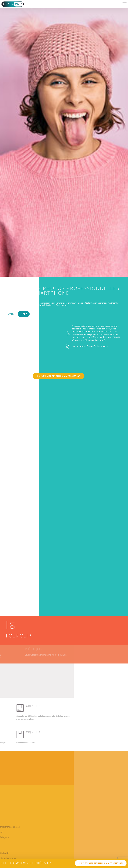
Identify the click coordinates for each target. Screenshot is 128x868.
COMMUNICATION (14, 296)
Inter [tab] (10, 314)
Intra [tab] (24, 314)
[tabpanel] (64, 354)
